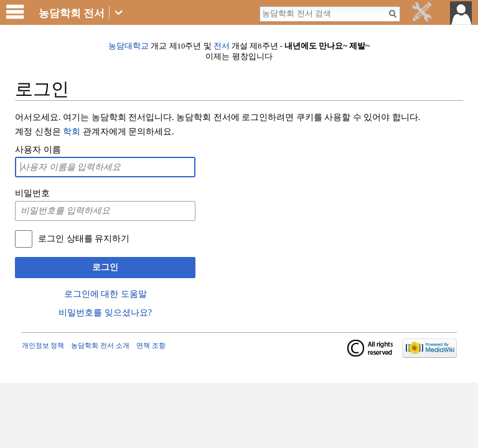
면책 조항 (151, 345)
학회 (72, 132)
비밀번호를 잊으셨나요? (105, 313)
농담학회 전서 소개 (100, 345)
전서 (222, 46)
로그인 (105, 267)
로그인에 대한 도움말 (105, 294)
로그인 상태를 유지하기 (84, 239)
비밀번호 (32, 193)
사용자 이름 (38, 150)
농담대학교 (129, 46)
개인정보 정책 (43, 345)
